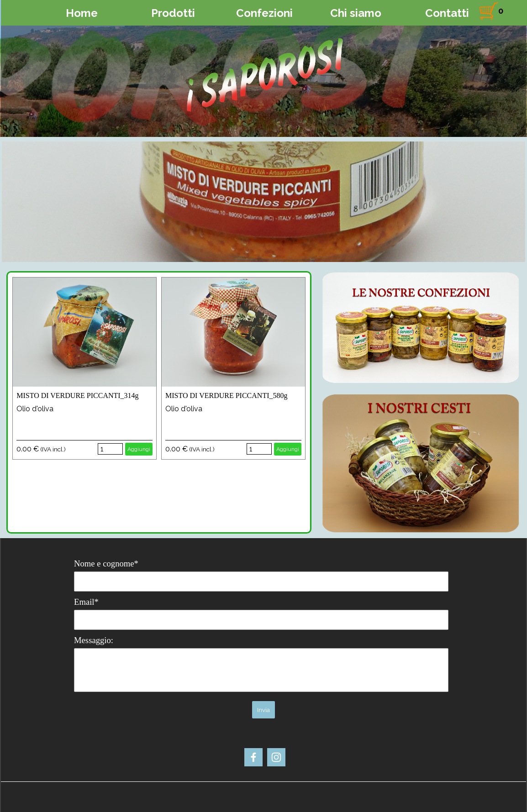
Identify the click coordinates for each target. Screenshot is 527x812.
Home (82, 13)
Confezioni (264, 13)
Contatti (447, 13)
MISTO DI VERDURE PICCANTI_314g (77, 396)
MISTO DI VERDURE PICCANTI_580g (226, 396)
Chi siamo (356, 13)
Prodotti (173, 13)
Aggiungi (139, 449)
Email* (86, 602)
